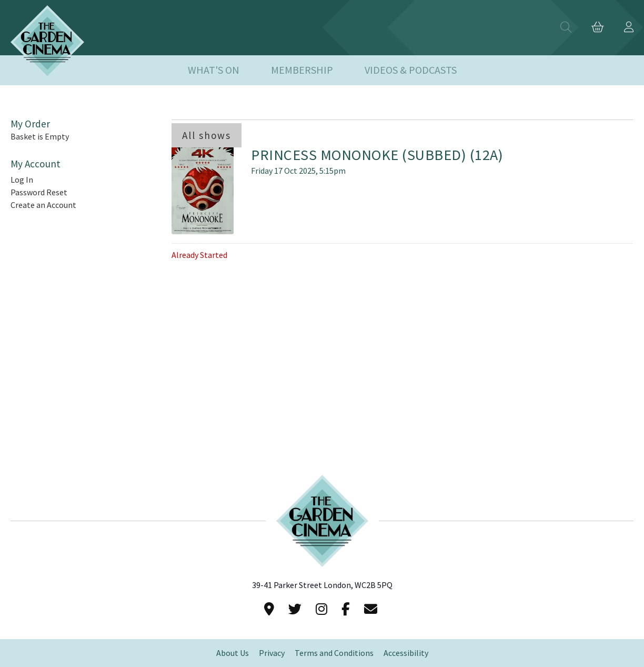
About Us (233, 653)
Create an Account (43, 205)
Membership (302, 70)
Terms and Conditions (334, 653)
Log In (22, 180)
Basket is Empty (40, 137)
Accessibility (406, 653)
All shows (207, 135)
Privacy (272, 653)
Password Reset (39, 192)
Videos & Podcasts (411, 70)
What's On (214, 70)
